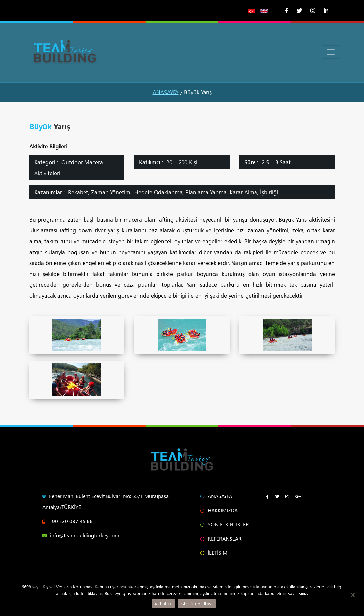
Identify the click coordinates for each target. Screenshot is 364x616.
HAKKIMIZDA (219, 510)
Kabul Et (163, 604)
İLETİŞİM (214, 553)
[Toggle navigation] (331, 52)
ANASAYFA (166, 92)
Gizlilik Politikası (197, 604)
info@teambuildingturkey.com (81, 535)
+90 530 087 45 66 (68, 521)
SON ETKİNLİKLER (225, 524)
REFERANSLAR (221, 538)
